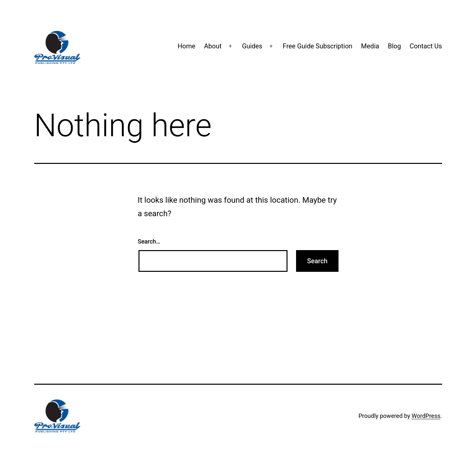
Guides (252, 46)
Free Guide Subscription (318, 46)
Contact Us (426, 46)
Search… (149, 241)
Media (370, 46)
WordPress (426, 416)
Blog (394, 46)
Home (187, 46)
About (213, 46)
